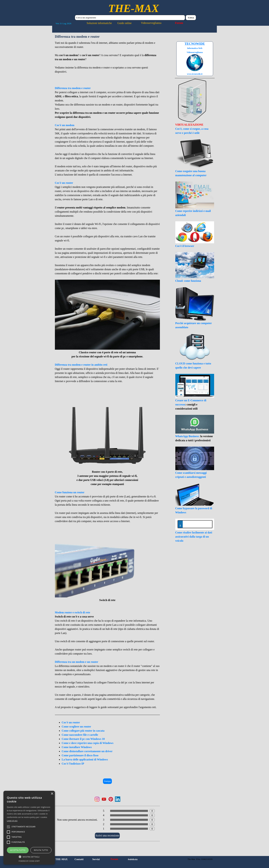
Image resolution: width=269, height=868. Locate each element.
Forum (179, 23)
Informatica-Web (195, 48)
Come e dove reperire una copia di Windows (88, 743)
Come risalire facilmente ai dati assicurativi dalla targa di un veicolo (194, 537)
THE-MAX (134, 8)
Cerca (191, 18)
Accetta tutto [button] (18, 850)
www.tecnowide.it (195, 74)
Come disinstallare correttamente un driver (87, 751)
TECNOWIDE (195, 44)
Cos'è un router (71, 722)
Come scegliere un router (76, 727)
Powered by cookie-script (29, 861)
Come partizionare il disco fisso (80, 755)
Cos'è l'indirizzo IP (73, 764)
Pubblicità (133, 859)
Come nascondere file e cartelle (80, 735)
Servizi (96, 859)
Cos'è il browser (185, 246)
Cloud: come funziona (188, 281)
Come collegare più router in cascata (83, 731)
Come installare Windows (77, 747)
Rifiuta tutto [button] (41, 850)
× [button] (52, 794)
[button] (29, 856)
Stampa (107, 781)
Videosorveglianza (151, 23)
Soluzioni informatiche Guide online (109, 23)
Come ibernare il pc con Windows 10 (83, 739)
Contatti (79, 859)
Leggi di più (12, 821)
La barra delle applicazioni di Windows (85, 759)
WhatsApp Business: (188, 436)
